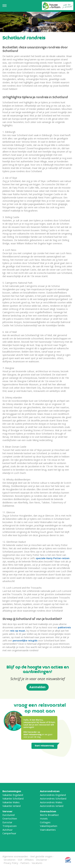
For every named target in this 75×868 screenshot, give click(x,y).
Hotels (44, 818)
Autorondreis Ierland (52, 806)
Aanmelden (37, 687)
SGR (20, 860)
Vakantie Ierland (12, 806)
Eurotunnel (9, 815)
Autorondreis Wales (51, 802)
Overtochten (10, 818)
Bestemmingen (12, 791)
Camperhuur (9, 833)
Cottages (45, 822)
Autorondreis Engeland (53, 795)
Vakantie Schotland (13, 798)
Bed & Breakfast (49, 815)
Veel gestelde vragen (41, 856)
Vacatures (37, 863)
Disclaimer (42, 860)
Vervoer (7, 811)
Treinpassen (10, 826)
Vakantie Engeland (13, 795)
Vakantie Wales (11, 802)
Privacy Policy (11, 863)
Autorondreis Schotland (53, 798)
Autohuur (8, 830)
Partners (25, 863)
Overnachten (48, 811)
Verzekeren (10, 860)
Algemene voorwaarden (15, 856)
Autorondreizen (50, 791)
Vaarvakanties (48, 830)
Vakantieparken (49, 826)
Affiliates (29, 860)
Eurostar (7, 822)
